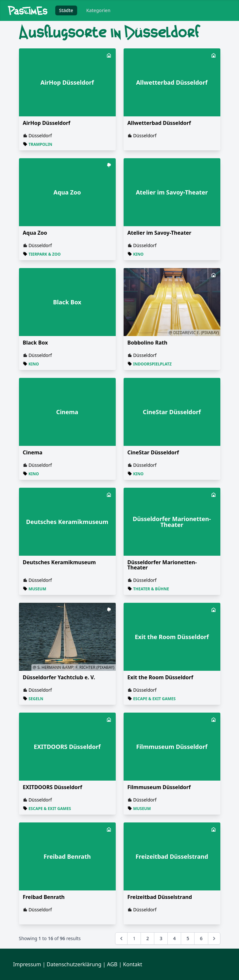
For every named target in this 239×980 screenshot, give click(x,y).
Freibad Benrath (44, 897)
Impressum (27, 964)
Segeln (36, 699)
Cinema (33, 452)
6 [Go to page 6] (201, 938)
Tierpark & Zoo (44, 254)
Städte (66, 10)
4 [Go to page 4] (174, 938)
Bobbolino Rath (147, 343)
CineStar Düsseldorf (153, 452)
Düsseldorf (40, 135)
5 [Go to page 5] (188, 938)
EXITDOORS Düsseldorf (53, 787)
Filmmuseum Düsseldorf (159, 787)
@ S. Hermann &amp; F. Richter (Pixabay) (73, 667)
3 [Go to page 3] (161, 938)
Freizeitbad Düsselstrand (160, 897)
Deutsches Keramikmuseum (60, 562)
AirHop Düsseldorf (47, 123)
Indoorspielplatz (152, 364)
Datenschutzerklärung (74, 964)
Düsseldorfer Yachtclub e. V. (59, 677)
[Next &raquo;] (214, 938)
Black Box (35, 343)
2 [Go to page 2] (147, 938)
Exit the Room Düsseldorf (160, 677)
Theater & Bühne (151, 589)
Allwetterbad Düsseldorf (159, 123)
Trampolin (40, 144)
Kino (138, 254)
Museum (37, 589)
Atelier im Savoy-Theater (160, 233)
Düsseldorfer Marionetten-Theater (162, 565)
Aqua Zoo (35, 233)
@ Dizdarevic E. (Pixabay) (194, 333)
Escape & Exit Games (154, 699)
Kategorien (98, 10)
